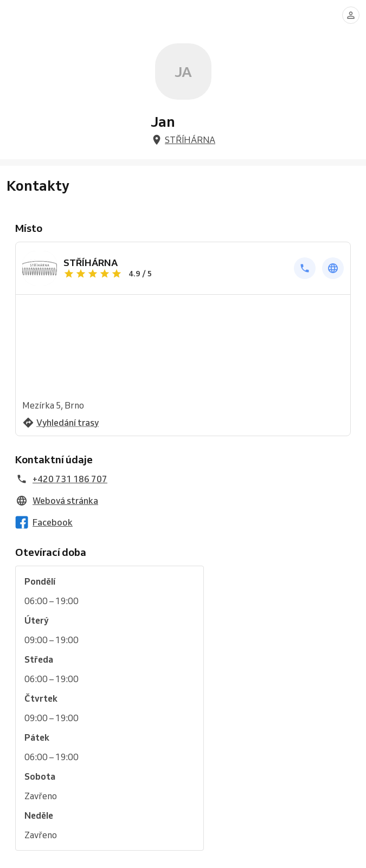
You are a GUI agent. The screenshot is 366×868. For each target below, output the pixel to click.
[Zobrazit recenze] (175, 274)
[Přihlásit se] (351, 15)
